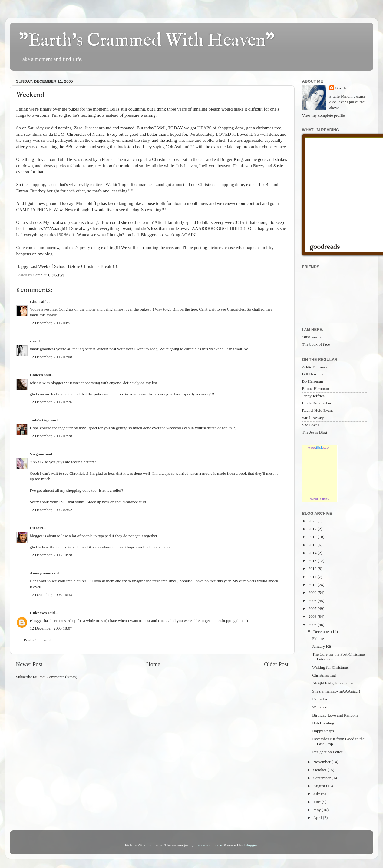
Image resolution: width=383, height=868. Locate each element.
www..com (320, 447)
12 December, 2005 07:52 (51, 510)
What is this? (320, 499)
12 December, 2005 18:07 (51, 628)
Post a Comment (37, 640)
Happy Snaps (323, 731)
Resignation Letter (327, 752)
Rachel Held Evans (318, 410)
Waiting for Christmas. (331, 667)
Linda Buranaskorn (318, 403)
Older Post (276, 664)
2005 (313, 625)
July (317, 794)
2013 (313, 561)
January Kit (322, 646)
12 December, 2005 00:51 (51, 323)
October (320, 770)
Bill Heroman (313, 374)
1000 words (312, 337)
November (322, 762)
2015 (313, 545)
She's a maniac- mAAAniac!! (336, 691)
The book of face (316, 344)
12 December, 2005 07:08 (51, 357)
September (323, 778)
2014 (313, 553)
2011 (313, 577)
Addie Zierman (315, 367)
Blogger (251, 845)
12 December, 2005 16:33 (51, 595)
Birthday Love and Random (335, 715)
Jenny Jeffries (313, 396)
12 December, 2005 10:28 (51, 555)
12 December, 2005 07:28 (51, 436)
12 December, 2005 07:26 (51, 402)
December (322, 632)
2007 (313, 609)
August (320, 786)
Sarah (341, 88)
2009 (313, 592)
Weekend (320, 707)
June (318, 802)
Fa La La (320, 699)
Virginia (37, 454)
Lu (33, 528)
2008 (313, 601)
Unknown (38, 613)
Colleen (37, 375)
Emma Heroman (316, 389)
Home (153, 664)
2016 (313, 537)
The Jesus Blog (315, 432)
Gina (34, 302)
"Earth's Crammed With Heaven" (147, 41)
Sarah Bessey (313, 418)
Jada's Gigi (40, 420)
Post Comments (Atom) (58, 677)
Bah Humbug (323, 723)
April (318, 818)
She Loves (311, 425)
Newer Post (29, 664)
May (318, 810)
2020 (313, 521)
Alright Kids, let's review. (333, 683)
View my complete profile (324, 115)
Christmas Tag (324, 675)
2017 (313, 529)
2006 (313, 616)
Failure (318, 639)
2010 (313, 585)
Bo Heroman (313, 381)
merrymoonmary (208, 845)
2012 (313, 569)
